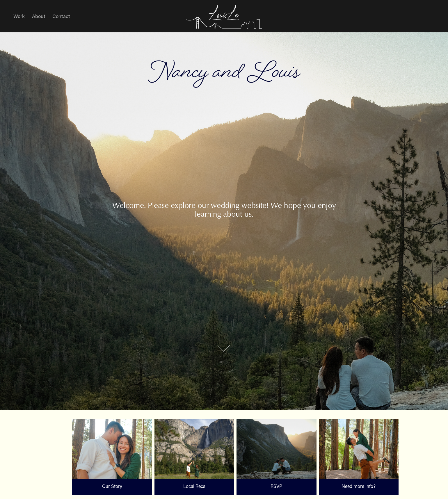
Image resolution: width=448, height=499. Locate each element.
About (39, 16)
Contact (61, 16)
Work (19, 16)
